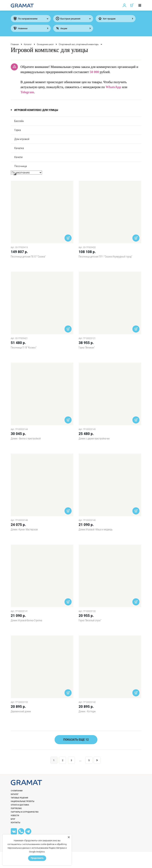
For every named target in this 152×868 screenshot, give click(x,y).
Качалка (19, 148)
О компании (17, 791)
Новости (15, 816)
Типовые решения (19, 798)
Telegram (27, 92)
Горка (18, 130)
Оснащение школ (45, 44)
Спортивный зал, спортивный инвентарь (79, 44)
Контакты (15, 823)
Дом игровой (22, 139)
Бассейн (19, 121)
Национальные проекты (23, 801)
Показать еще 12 (76, 740)
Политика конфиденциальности (29, 862)
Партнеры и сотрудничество (25, 812)
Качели (18, 157)
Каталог (28, 44)
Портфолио (16, 808)
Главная (15, 44)
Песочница (21, 166)
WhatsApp (113, 87)
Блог (13, 819)
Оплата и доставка (20, 805)
